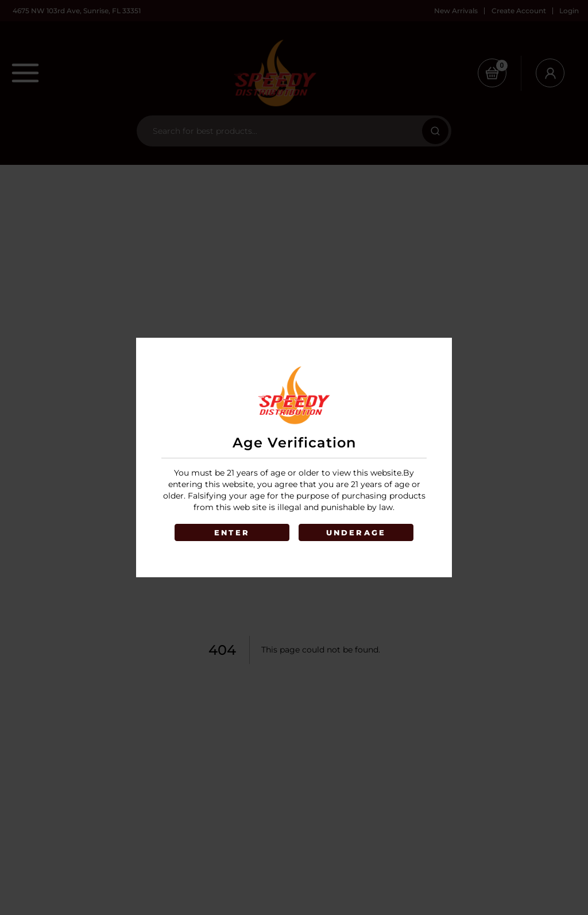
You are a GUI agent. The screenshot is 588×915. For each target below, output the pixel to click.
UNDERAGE (356, 532)
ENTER (232, 532)
